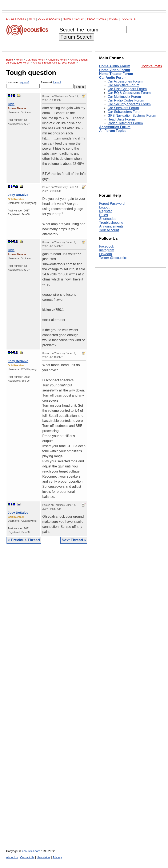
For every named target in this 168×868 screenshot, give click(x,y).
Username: (23, 85)
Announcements (111, 226)
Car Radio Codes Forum (126, 100)
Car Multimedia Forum (124, 97)
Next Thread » (74, 540)
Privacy (57, 857)
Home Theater (74, 19)
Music (113, 19)
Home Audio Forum (115, 66)
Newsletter (43, 857)
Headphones (97, 19)
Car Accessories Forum (125, 81)
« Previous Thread (24, 540)
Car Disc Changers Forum (127, 89)
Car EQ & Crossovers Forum (129, 93)
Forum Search (76, 37)
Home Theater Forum (116, 74)
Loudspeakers (49, 19)
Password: (57, 85)
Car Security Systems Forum (129, 104)
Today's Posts (152, 66)
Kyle (11, 104)
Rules (103, 215)
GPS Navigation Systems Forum (132, 116)
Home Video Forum (115, 70)
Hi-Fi (32, 19)
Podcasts (128, 19)
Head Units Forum (121, 119)
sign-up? (24, 83)
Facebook (107, 246)
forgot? (57, 83)
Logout (104, 207)
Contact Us (27, 857)
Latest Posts (16, 19)
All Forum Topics (113, 131)
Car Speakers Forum (123, 108)
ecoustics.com (31, 851)
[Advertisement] (47, 695)
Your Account (109, 230)
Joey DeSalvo (18, 195)
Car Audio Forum (113, 78)
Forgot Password (112, 204)
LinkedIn (106, 254)
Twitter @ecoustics (113, 258)
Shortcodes (108, 219)
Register (105, 211)
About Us (12, 857)
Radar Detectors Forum (125, 123)
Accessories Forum (115, 127)
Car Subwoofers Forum (125, 112)
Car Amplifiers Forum (123, 85)
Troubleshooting (111, 223)
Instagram (107, 250)
